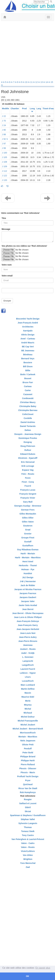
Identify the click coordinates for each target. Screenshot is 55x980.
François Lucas (28, 490)
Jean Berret (28, 609)
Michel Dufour (28, 717)
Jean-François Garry (28, 625)
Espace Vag (28, 470)
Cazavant (28, 394)
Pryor (28, 780)
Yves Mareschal (28, 863)
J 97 (4, 144)
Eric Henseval (28, 462)
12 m (38, 82)
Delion (28, 430)
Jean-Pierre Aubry (28, 637)
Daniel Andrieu (28, 422)
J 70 (4, 121)
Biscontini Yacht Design (28, 319)
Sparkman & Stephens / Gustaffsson (28, 815)
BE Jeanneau (28, 351)
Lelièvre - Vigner (28, 673)
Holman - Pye (28, 569)
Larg (39, 108)
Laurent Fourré (28, 669)
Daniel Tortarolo (28, 426)
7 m (15, 82)
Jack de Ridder (28, 585)
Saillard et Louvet (28, 803)
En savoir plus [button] (43, 968)
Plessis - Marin (28, 772)
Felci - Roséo (28, 474)
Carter (28, 390)
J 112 (4, 171)
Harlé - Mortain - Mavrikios (28, 558)
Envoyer (7, 301)
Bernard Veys (28, 359)
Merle (28, 701)
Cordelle (28, 418)
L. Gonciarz (28, 657)
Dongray (28, 442)
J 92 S (5, 139)
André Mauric (28, 343)
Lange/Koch (28, 665)
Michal (28, 709)
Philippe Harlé (28, 761)
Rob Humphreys (28, 792)
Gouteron (28, 526)
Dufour (28, 450)
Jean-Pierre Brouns (28, 641)
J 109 (4, 166)
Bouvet (28, 378)
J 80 (4, 130)
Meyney (28, 705)
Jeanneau (28, 645)
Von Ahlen (28, 855)
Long (32, 108)
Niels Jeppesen (28, 741)
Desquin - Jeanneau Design (28, 434)
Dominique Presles (28, 438)
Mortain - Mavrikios (28, 737)
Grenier (28, 534)
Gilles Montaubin (28, 514)
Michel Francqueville (28, 721)
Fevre (28, 478)
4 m (3, 82)
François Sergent (28, 494)
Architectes (28, 327)
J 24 (4, 125)
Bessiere (28, 362)
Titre (4, 218)
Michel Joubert (28, 725)
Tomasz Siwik (28, 831)
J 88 (4, 134)
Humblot (28, 573)
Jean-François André (28, 323)
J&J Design (28, 577)
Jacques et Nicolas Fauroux (28, 589)
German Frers (28, 510)
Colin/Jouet (28, 414)
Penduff (28, 749)
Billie (28, 370)
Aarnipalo (28, 331)
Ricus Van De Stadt (28, 788)
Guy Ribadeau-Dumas (28, 550)
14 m (48, 82)
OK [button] (28, 976)
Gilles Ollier (28, 518)
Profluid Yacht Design (28, 776)
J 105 (4, 157)
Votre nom (7, 265)
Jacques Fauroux (28, 593)
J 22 (4, 116)
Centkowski (28, 398)
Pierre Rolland (28, 764)
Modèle (5, 108)
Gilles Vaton (28, 522)
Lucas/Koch (28, 681)
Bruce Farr (28, 382)
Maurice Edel (28, 697)
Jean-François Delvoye (28, 621)
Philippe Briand (28, 757)
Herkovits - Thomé (28, 565)
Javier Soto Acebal (28, 605)
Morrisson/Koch (28, 733)
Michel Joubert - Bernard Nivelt (28, 729)
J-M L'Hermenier (28, 581)
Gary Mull (28, 502)
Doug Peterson (28, 446)
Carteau (28, 386)
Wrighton (28, 859)
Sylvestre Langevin (28, 823)
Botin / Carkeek (28, 374)
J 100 (4, 153)
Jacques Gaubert (28, 597)
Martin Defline (28, 689)
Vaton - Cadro (28, 843)
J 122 (4, 176)
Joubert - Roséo (28, 649)
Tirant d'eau (48, 108)
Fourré (28, 486)
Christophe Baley (28, 406)
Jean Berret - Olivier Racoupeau (28, 613)
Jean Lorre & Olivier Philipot (28, 617)
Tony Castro (28, 835)
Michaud (28, 713)
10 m (28, 82)
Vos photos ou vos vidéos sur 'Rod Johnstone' (24, 246)
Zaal (28, 867)
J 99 (4, 148)
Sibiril (28, 807)
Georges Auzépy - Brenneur (28, 506)
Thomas (28, 827)
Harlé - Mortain (28, 554)
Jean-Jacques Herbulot (28, 629)
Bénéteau (28, 355)
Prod (24, 108)
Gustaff (28, 542)
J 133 (4, 180)
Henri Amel (28, 561)
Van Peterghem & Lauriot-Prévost (28, 839)
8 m (19, 82)
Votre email (7, 276)
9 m (23, 82)
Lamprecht (28, 661)
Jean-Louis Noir (28, 633)
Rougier (28, 799)
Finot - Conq (28, 482)
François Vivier (28, 498)
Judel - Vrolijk (28, 653)
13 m (43, 82)
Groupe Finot (28, 538)
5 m (7, 82)
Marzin (28, 693)
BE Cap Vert (28, 347)
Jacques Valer (28, 601)
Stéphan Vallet (28, 819)
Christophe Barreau (28, 410)
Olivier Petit (28, 745)
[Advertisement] (27, 52)
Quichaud (28, 784)
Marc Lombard (28, 685)
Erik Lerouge (28, 466)
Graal (28, 530)
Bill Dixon (28, 366)
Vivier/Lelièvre (28, 851)
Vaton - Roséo (28, 847)
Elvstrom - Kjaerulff (28, 458)
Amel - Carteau (28, 339)
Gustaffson (28, 546)
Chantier (15, 108)
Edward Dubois (28, 454)
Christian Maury (28, 402)
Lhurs (28, 677)
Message (6, 229)
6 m (11, 82)
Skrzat (28, 811)
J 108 (4, 162)
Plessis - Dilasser (28, 768)
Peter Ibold (28, 753)
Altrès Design (28, 335)
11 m (33, 82)
